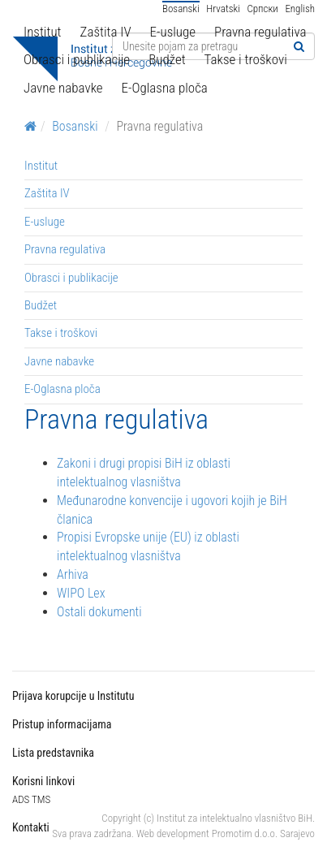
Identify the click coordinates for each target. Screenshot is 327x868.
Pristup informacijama (62, 724)
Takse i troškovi (246, 59)
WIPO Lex (81, 593)
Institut (43, 32)
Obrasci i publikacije (77, 59)
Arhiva (73, 574)
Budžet (167, 59)
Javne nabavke (63, 88)
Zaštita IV (106, 32)
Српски (262, 9)
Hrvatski (223, 9)
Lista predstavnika (53, 753)
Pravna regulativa (260, 32)
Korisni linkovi (43, 781)
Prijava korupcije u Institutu (73, 696)
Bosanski (181, 9)
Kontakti (31, 827)
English (300, 9)
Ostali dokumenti (99, 612)
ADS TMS (31, 799)
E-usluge (173, 32)
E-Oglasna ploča (165, 88)
